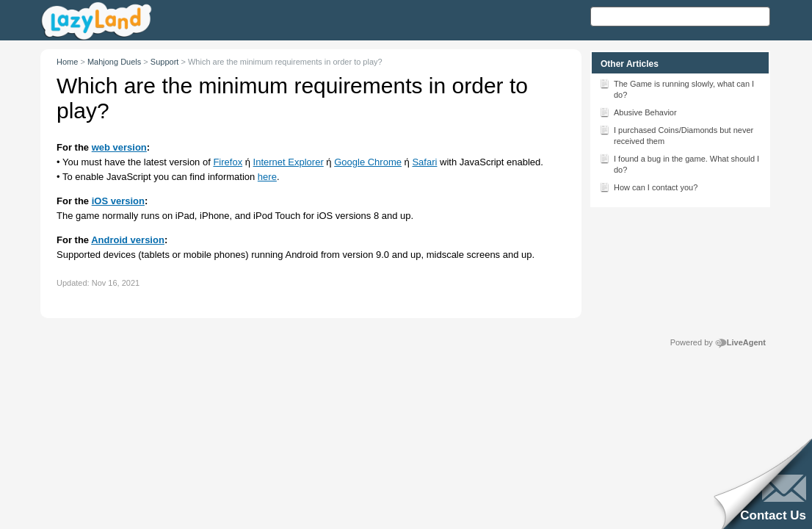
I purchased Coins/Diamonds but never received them (676, 134)
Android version (128, 240)
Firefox (228, 162)
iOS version (118, 201)
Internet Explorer (289, 162)
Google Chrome (368, 162)
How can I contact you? (648, 187)
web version (119, 147)
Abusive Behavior (638, 112)
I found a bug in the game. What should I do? (679, 163)
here (267, 177)
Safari (424, 162)
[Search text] (680, 17)
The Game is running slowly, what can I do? (677, 88)
